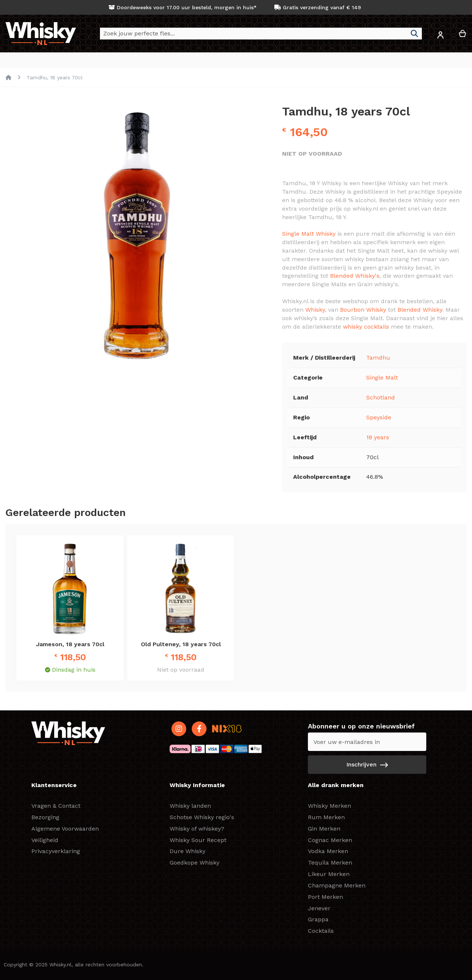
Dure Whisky (188, 851)
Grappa (318, 919)
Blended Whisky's (355, 276)
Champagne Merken (337, 885)
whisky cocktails (366, 327)
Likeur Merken (329, 874)
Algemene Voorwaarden (65, 829)
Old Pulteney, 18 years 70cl (181, 644)
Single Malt (382, 378)
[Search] (414, 34)
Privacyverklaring (56, 851)
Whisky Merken (329, 806)
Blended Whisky (420, 310)
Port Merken (325, 897)
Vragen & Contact (56, 806)
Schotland (381, 397)
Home (8, 77)
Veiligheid (45, 840)
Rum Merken (326, 817)
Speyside (379, 417)
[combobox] (261, 34)
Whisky (315, 310)
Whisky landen (190, 806)
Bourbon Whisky (363, 310)
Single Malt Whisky (309, 234)
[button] (440, 36)
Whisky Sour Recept (198, 840)
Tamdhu (378, 358)
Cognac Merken (330, 840)
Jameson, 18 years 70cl (70, 644)
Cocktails (321, 931)
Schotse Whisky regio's (202, 817)
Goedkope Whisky (195, 863)
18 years (378, 437)
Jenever (319, 908)
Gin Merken (324, 829)
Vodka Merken (328, 851)
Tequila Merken (330, 863)
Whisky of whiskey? (197, 829)
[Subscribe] (367, 765)
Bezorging (45, 817)
